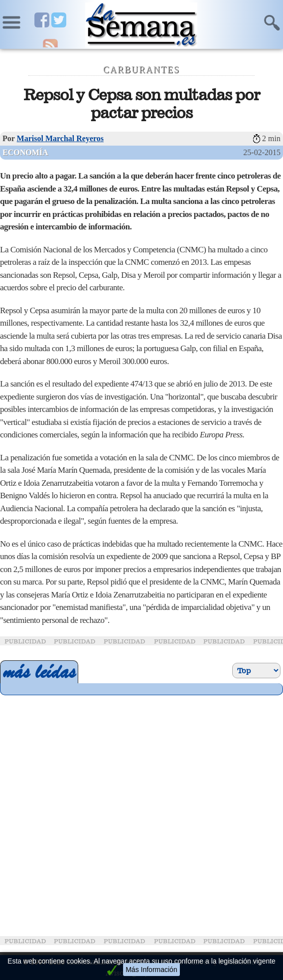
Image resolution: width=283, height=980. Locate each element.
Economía (25, 152)
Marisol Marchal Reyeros (60, 138)
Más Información (151, 970)
